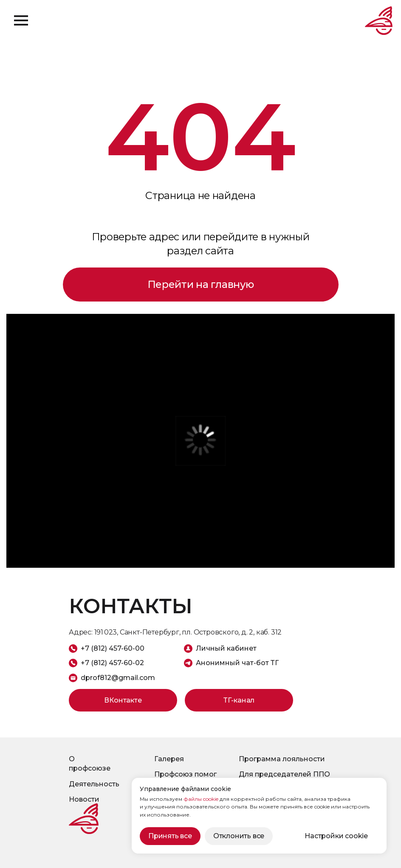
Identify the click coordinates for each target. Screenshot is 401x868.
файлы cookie (201, 799)
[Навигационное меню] (21, 20)
